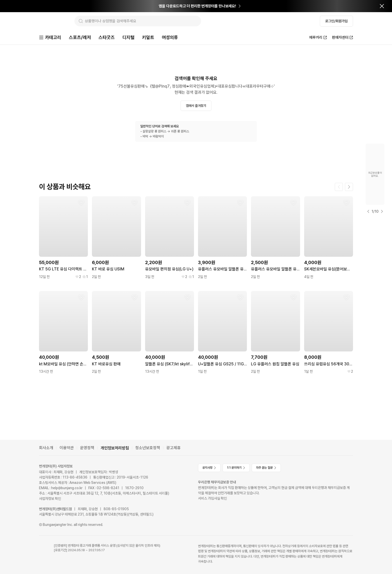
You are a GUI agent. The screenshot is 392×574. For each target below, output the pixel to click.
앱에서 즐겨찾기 (196, 106)
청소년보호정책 (148, 448)
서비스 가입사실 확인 (212, 498)
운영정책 (87, 448)
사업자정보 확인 (50, 499)
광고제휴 (173, 448)
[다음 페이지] (349, 187)
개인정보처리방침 (115, 448)
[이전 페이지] (339, 187)
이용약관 (67, 448)
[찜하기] (81, 203)
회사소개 (46, 448)
